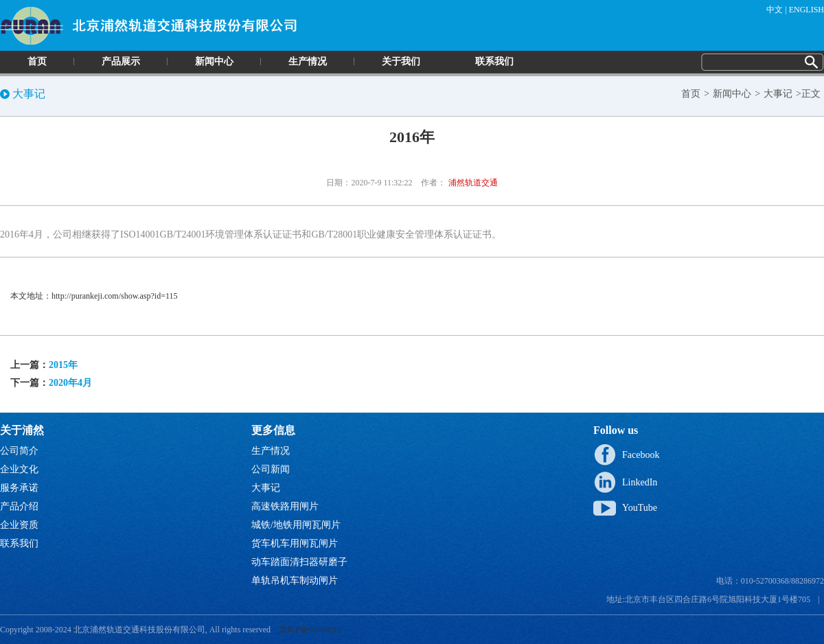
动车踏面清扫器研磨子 (299, 562)
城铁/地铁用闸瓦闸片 (296, 525)
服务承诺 (19, 488)
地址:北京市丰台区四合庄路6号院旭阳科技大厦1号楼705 (708, 599)
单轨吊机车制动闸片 (295, 580)
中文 (775, 10)
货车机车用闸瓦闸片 (295, 543)
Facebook (641, 455)
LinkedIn (640, 482)
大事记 (778, 94)
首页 (37, 61)
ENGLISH (806, 10)
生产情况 (308, 61)
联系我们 (494, 61)
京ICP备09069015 (310, 630)
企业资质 (19, 525)
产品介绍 (19, 506)
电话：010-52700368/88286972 (770, 581)
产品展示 (121, 61)
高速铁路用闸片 (285, 506)
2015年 (63, 365)
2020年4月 (70, 383)
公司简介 (19, 451)
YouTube (640, 508)
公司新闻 (271, 469)
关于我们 (401, 61)
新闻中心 (214, 61)
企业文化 (19, 469)
